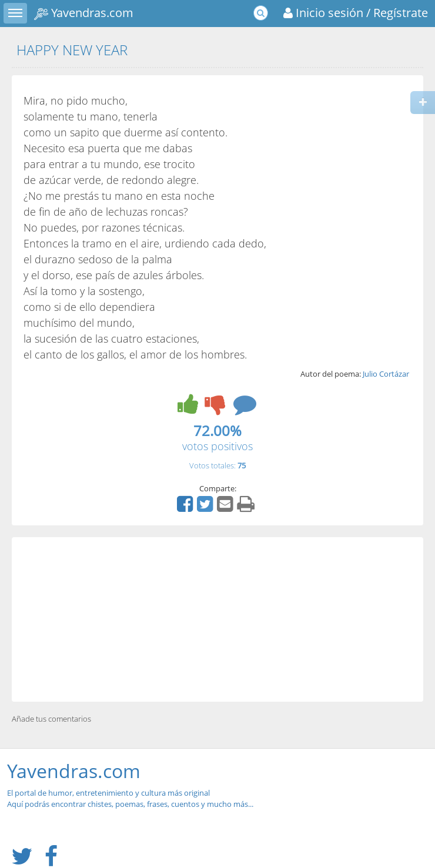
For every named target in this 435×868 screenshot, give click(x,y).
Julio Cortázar (386, 374)
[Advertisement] (217, 619)
